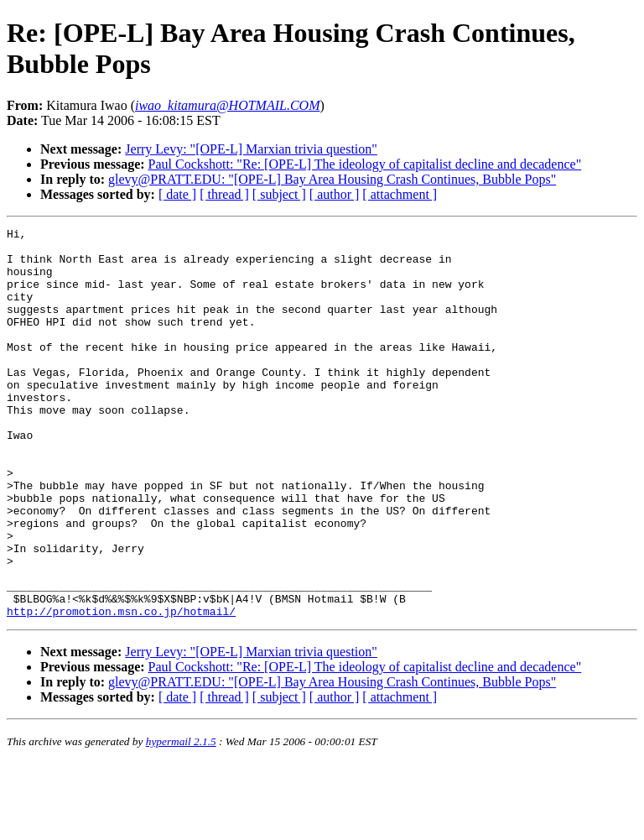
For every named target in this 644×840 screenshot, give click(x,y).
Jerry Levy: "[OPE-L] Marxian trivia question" (251, 149)
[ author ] (335, 194)
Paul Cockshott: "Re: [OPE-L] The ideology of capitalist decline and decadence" (365, 164)
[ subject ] (279, 194)
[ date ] (177, 194)
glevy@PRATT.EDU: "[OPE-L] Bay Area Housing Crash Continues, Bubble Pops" (332, 179)
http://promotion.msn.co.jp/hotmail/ (121, 689)
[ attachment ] (400, 194)
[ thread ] (224, 194)
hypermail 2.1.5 (181, 819)
